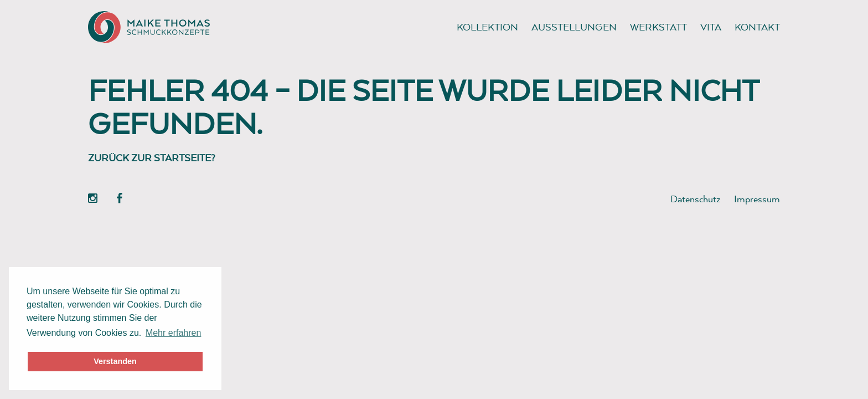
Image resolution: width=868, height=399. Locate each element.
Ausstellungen (574, 27)
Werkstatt (658, 27)
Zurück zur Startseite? (152, 158)
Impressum (757, 199)
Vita (711, 27)
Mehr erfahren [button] (174, 333)
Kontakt (757, 27)
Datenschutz (696, 199)
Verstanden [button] (115, 361)
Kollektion (487, 27)
